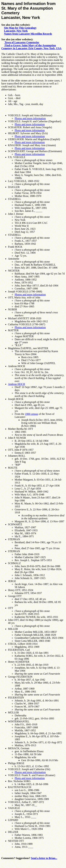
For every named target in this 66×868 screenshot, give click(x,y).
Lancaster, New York (16, 31)
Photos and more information (30, 118)
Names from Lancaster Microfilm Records (28, 34)
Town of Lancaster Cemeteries (22, 42)
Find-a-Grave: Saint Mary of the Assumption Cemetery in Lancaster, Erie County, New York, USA (31, 47)
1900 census (32, 414)
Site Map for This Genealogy (20, 28)
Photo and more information (30, 124)
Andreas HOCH (17, 384)
